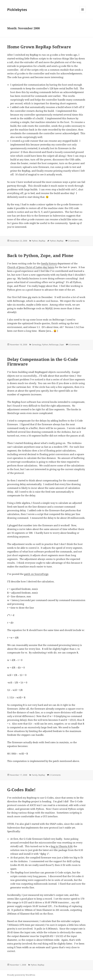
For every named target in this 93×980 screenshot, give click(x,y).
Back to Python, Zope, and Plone (40, 255)
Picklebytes (17, 10)
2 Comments (55, 775)
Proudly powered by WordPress (21, 975)
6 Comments (74, 345)
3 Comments (74, 241)
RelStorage (54, 345)
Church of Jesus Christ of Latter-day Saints (31, 267)
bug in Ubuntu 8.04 (62, 846)
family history (49, 263)
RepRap (42, 241)
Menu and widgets (83, 13)
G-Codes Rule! (21, 790)
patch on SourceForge (36, 574)
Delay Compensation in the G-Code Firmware (43, 362)
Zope (62, 345)
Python (35, 241)
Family (35, 775)
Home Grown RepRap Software (39, 47)
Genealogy (37, 345)
